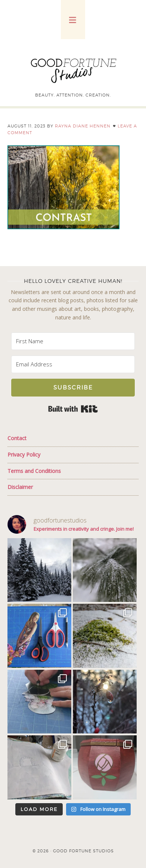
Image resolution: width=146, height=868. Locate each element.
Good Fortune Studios (73, 69)
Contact (17, 438)
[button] (73, 20)
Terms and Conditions (34, 471)
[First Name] (73, 341)
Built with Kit (73, 409)
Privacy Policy (24, 454)
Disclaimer (20, 487)
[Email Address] (73, 364)
